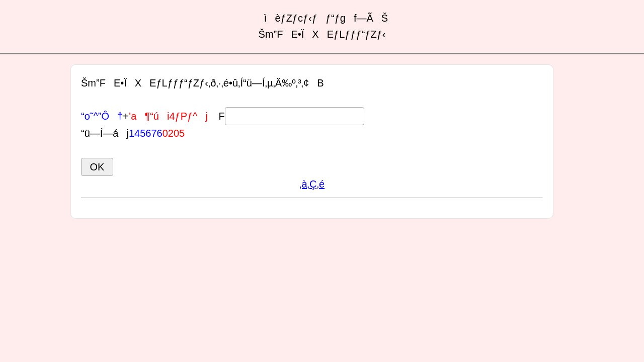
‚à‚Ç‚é (312, 184)
